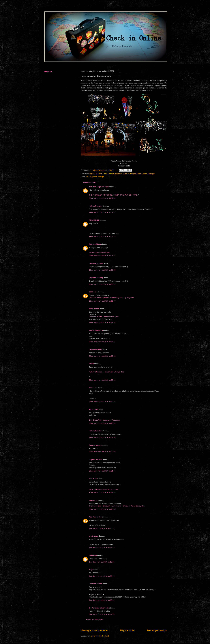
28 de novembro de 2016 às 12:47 (102, 301)
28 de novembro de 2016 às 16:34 (102, 342)
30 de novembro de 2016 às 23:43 (102, 509)
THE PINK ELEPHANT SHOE (100, 195)
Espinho (92, 174)
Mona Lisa (93, 388)
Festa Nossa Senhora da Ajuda (115, 174)
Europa (99, 174)
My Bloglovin (129, 298)
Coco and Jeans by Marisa (100, 298)
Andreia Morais (95, 445)
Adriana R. (93, 500)
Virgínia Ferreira (96, 460)
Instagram (107, 420)
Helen (91, 364)
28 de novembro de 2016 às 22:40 (102, 452)
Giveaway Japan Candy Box (133, 506)
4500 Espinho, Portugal (95, 177)
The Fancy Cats (95, 506)
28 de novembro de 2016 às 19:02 (102, 380)
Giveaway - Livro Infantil (112, 506)
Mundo (145, 174)
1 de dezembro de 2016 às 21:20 (102, 576)
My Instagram (117, 298)
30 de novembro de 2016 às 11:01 (102, 492)
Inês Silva (93, 479)
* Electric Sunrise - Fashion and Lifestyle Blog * (107, 372)
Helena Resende (96, 206)
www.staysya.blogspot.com (99, 252)
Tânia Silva (93, 409)
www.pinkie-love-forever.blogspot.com (104, 489)
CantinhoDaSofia (95, 317)
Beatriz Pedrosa (95, 584)
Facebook (107, 317)
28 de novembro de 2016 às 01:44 (102, 212)
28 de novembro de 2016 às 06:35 (102, 270)
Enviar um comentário (95, 620)
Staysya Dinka (95, 244)
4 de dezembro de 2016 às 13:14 (102, 600)
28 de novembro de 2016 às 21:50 (102, 438)
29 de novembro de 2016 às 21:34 (102, 471)
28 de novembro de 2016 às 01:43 (102, 198)
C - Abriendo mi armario (99, 608)
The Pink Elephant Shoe (99, 187)
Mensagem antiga (157, 630)
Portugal (151, 174)
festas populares (134, 174)
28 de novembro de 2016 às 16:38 (102, 356)
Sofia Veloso (94, 309)
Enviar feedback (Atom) (100, 636)
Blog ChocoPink (95, 420)
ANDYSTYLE (94, 220)
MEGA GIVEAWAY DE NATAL (126, 195)
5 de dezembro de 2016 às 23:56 (102, 614)
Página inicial (127, 630)
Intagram (115, 317)
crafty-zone (94, 536)
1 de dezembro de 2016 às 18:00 (102, 548)
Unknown (93, 555)
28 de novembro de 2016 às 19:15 (102, 402)
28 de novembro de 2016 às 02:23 (102, 236)
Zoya (91, 570)
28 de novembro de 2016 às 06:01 (102, 256)
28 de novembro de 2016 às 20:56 (102, 423)
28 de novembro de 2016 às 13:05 (102, 323)
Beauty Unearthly (96, 263)
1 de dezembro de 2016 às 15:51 (102, 528)
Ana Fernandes (95, 517)
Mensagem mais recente (94, 630)
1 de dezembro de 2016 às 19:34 (102, 562)
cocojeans (93, 292)
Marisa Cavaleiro (96, 330)
